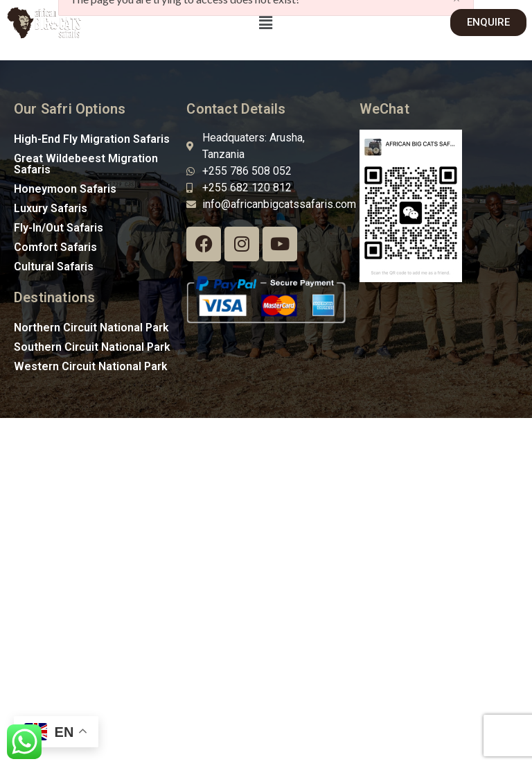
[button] (266, 23)
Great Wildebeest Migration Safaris (86, 164)
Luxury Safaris (51, 208)
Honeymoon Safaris (65, 189)
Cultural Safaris (54, 267)
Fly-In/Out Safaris (59, 228)
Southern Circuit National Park (92, 347)
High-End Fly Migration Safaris (92, 139)
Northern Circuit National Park (91, 328)
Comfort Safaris (55, 247)
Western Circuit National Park (91, 366)
